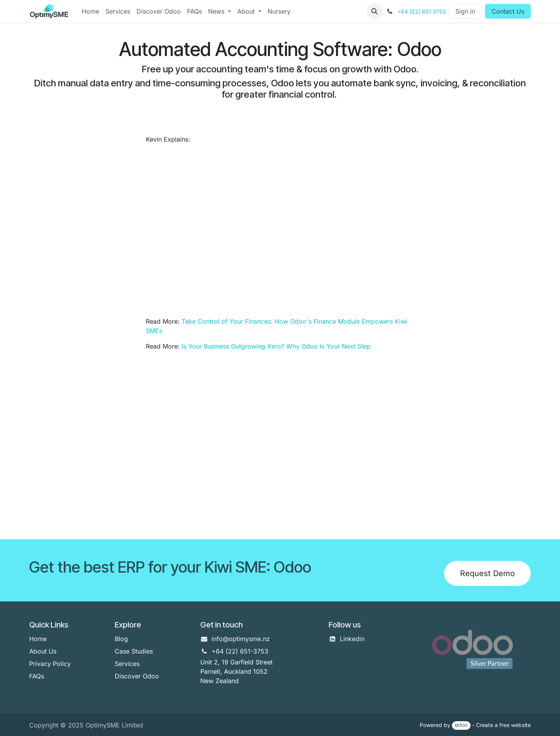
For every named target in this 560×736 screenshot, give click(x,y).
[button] (374, 11)
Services (127, 664)
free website (515, 725)
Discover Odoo (137, 676)
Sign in (465, 11)
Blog (121, 639)
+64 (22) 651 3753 (422, 11)
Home (38, 639)
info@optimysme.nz (241, 639)
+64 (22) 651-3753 (240, 651)
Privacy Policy (50, 664)
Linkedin (352, 639)
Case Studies (134, 651)
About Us (43, 651)
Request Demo (487, 573)
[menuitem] (90, 11)
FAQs (37, 676)
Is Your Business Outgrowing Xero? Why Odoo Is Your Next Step (276, 346)
